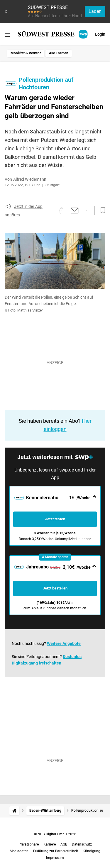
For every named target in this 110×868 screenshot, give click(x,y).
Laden (95, 11)
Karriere (50, 844)
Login (100, 34)
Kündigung (92, 851)
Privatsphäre (29, 844)
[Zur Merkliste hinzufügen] (101, 211)
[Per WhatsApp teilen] (86, 211)
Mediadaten (19, 851)
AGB (64, 844)
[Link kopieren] (50, 211)
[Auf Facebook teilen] (61, 211)
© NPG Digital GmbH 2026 (55, 834)
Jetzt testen (55, 519)
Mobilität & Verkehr (26, 53)
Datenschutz (82, 844)
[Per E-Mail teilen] (75, 211)
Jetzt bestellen (55, 588)
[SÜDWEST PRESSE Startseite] (53, 34)
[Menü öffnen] (7, 35)
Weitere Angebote (64, 643)
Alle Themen (59, 53)
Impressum (55, 858)
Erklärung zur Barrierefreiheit (56, 851)
